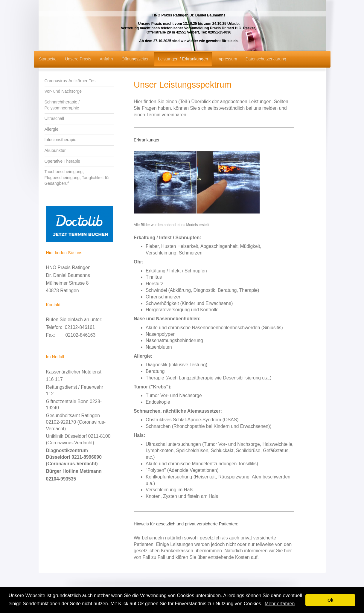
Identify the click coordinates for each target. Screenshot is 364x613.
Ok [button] (330, 600)
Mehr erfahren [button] (280, 604)
